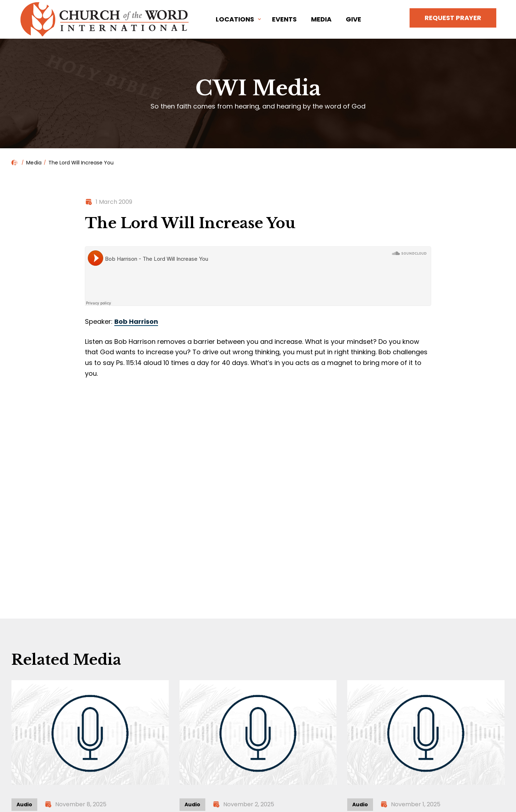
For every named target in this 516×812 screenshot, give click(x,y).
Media (321, 19)
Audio (24, 804)
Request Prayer (453, 18)
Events (284, 19)
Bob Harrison (136, 321)
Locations (235, 19)
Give (353, 19)
